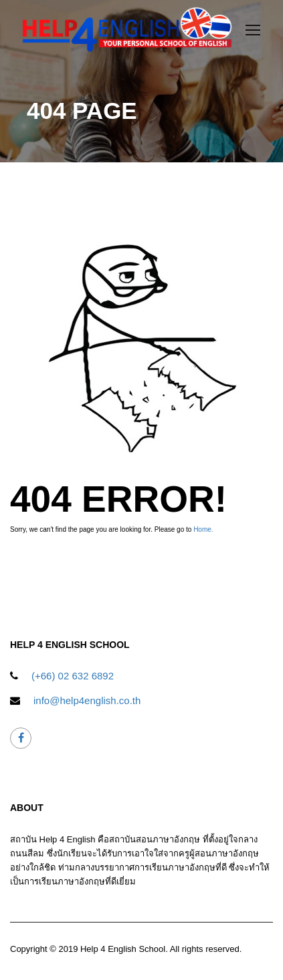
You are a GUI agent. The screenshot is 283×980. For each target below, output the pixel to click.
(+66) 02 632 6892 (73, 676)
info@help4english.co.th (87, 700)
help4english (21, 739)
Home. (203, 529)
